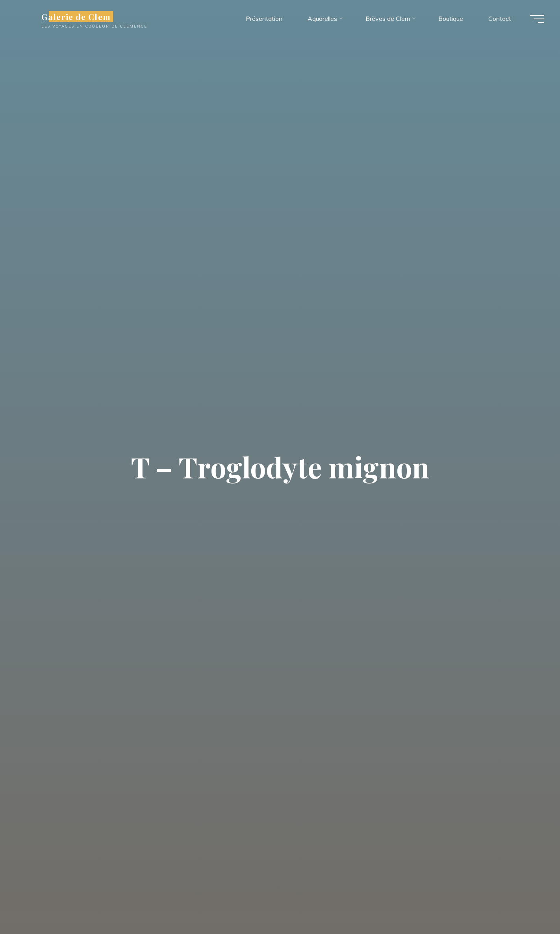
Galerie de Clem (76, 17)
